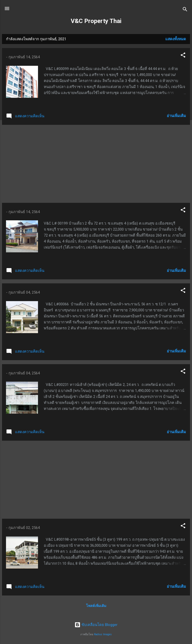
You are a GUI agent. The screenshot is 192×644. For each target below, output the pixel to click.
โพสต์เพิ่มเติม (96, 606)
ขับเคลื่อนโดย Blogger (96, 625)
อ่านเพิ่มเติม (176, 116)
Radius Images (103, 634)
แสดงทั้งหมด (176, 39)
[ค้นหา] (185, 10)
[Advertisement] (96, 164)
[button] (183, 56)
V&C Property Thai (96, 21)
